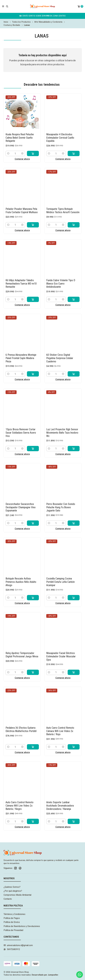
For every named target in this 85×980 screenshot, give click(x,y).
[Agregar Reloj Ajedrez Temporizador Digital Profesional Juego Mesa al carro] (33, 666)
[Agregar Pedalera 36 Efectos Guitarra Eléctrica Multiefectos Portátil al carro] (33, 740)
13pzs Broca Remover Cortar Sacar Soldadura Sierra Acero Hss (21, 426)
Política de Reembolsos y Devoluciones (22, 926)
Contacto (8, 899)
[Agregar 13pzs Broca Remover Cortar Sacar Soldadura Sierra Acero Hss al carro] (33, 442)
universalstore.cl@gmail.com (18, 945)
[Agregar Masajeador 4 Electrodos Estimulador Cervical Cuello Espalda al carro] (74, 147)
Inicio (6, 22)
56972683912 (12, 949)
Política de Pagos (12, 918)
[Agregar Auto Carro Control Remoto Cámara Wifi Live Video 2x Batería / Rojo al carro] (74, 740)
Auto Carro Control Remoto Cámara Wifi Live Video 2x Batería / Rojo (60, 724)
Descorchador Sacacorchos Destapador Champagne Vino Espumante (21, 501)
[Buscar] (7, 6)
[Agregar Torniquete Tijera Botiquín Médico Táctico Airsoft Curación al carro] (74, 218)
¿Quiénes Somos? (12, 887)
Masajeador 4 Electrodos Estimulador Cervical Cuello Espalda (60, 131)
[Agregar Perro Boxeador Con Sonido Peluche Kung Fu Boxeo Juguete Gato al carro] (74, 516)
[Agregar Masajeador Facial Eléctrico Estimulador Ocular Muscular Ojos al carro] (74, 666)
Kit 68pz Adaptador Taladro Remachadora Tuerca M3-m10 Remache (21, 277)
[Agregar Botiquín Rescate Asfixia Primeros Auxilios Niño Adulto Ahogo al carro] (33, 591)
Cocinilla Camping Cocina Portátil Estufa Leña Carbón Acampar (60, 575)
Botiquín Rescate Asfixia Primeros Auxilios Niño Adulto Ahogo (21, 575)
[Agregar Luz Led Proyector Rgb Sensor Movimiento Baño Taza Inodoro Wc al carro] (74, 442)
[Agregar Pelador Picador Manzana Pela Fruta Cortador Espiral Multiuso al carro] (33, 218)
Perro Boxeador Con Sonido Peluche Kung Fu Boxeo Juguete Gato (61, 501)
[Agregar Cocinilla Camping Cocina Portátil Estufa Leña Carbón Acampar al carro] (74, 591)
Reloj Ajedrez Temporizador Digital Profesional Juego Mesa (22, 648)
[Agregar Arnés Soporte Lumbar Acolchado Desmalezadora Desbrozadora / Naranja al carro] (74, 815)
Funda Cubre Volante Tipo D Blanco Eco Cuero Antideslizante (61, 277)
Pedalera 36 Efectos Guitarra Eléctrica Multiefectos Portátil (21, 723)
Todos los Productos (21, 22)
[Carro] (80, 6)
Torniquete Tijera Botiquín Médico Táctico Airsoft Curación (63, 204)
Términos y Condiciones (14, 914)
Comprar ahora (22, 152)
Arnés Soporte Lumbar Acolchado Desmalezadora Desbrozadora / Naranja (60, 799)
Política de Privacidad (13, 930)
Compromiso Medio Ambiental (17, 895)
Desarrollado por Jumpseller (45, 975)
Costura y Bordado (12, 25)
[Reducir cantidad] (8, 147)
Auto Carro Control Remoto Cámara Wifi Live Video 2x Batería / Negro (19, 799)
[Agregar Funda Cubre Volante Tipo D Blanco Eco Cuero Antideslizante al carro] (74, 293)
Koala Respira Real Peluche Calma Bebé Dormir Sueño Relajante (20, 131)
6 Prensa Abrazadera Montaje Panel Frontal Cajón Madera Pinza (21, 352)
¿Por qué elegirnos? (13, 891)
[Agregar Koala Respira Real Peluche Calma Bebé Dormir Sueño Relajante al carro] (33, 147)
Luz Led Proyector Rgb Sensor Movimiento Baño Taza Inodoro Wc (62, 426)
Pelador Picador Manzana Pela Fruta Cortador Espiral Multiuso (22, 204)
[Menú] (3, 6)
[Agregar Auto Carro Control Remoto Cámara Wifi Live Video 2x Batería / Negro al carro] (33, 815)
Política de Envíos (12, 922)
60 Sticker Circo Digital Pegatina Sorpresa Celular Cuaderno (60, 352)
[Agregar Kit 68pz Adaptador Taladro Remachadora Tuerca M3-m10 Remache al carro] (33, 293)
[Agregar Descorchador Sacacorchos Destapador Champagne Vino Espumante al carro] (33, 516)
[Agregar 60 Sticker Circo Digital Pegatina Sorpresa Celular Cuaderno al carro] (74, 367)
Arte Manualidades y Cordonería (48, 22)
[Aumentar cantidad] (22, 147)
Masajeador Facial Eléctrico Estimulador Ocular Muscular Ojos (61, 650)
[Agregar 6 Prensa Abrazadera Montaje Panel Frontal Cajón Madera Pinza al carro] (33, 367)
